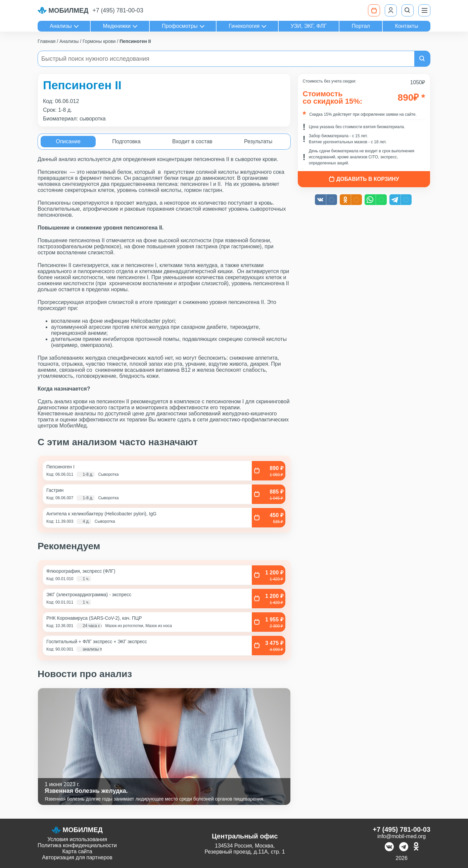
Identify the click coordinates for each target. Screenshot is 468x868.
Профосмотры (180, 26)
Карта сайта (77, 851)
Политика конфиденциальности (77, 845)
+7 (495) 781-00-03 (118, 10)
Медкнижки (117, 26)
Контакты (407, 26)
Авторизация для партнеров (77, 857)
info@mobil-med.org (402, 836)
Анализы (61, 26)
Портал (361, 26)
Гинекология (244, 26)
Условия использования (77, 839)
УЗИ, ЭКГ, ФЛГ (309, 26)
